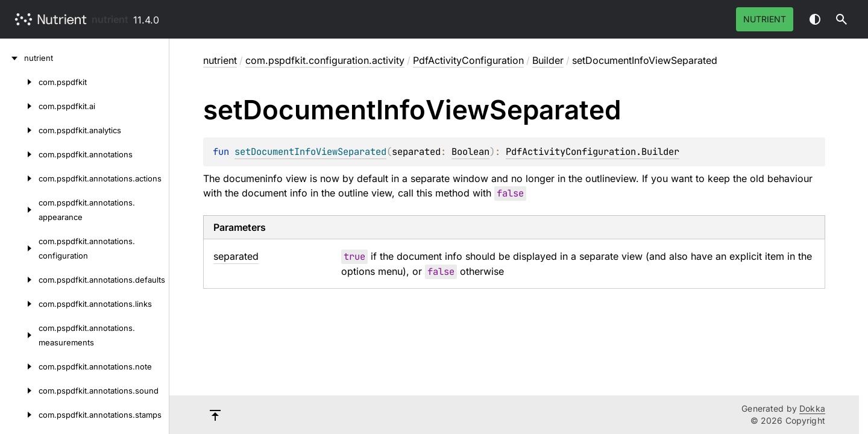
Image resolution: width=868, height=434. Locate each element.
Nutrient (765, 19)
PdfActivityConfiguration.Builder (593, 152)
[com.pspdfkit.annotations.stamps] (19, 415)
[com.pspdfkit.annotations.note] (19, 366)
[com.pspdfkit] (19, 82)
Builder (548, 60)
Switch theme (815, 19)
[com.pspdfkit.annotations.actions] (19, 178)
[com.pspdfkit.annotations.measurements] (19, 335)
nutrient (110, 19)
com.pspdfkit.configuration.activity (325, 60)
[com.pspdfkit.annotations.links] (19, 304)
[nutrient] (12, 58)
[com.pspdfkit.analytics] (19, 130)
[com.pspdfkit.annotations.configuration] (19, 248)
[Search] (841, 19)
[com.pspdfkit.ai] (19, 106)
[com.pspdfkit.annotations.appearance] (19, 210)
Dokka (812, 408)
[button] (841, 19)
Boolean (470, 152)
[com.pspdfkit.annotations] (19, 154)
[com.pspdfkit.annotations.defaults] (19, 280)
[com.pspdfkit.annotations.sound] (19, 391)
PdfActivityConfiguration (468, 60)
